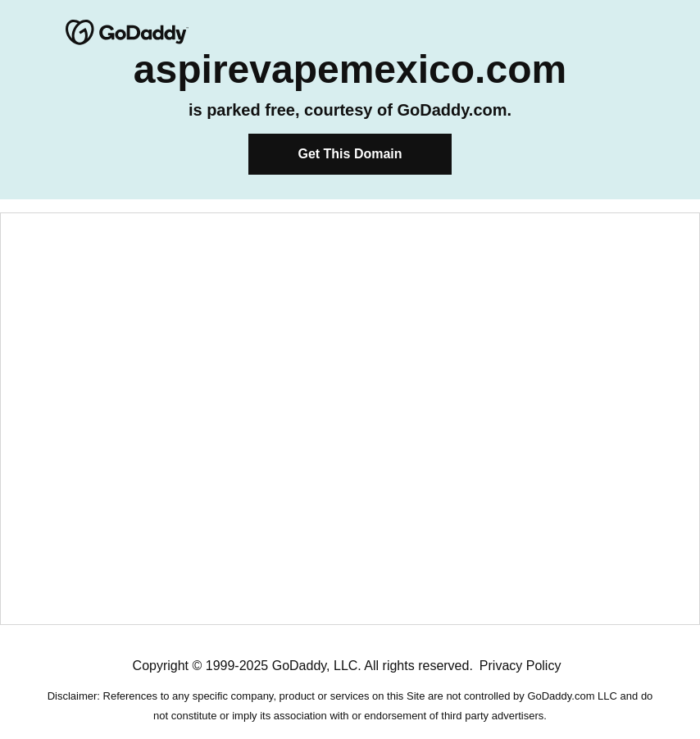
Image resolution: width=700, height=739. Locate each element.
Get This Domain (350, 154)
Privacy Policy (520, 666)
